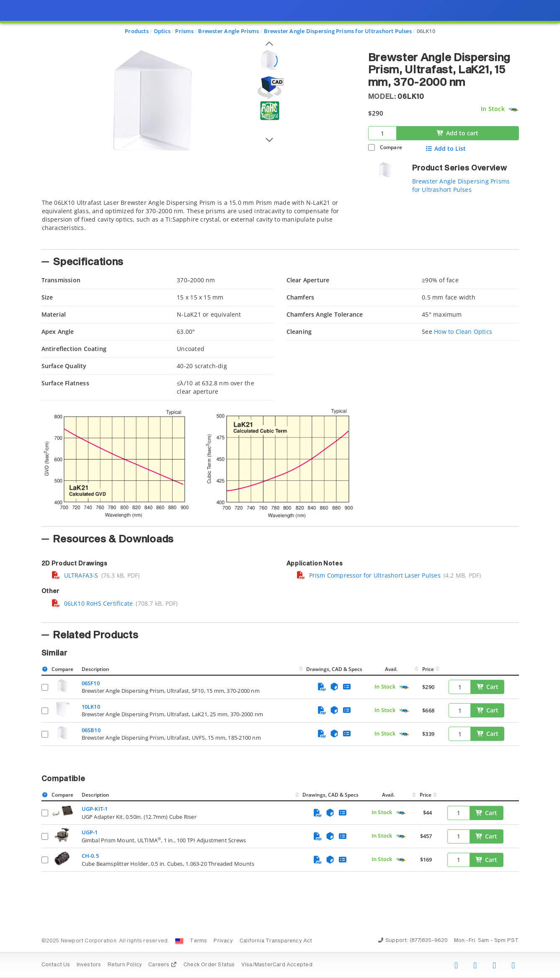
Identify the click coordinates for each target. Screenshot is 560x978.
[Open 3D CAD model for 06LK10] (269, 88)
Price (428, 669)
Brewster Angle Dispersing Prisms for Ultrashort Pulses (461, 185)
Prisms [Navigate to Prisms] (184, 31)
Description (95, 669)
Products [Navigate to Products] (137, 31)
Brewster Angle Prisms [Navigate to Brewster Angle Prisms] (228, 31)
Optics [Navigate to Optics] (162, 31)
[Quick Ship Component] (513, 110)
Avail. (392, 669)
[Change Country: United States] (179, 941)
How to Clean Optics (463, 332)
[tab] (199, 222)
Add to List (445, 149)
